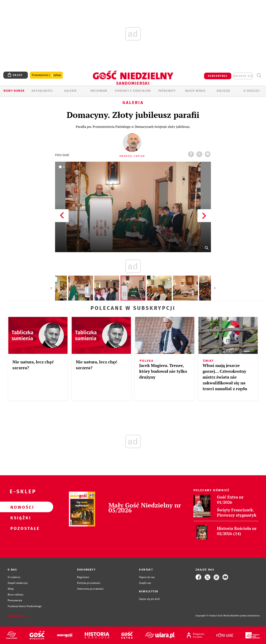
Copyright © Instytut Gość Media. (213, 616)
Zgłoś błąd (17, 616)
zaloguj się (243, 76)
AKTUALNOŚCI (42, 91)
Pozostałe (20, 528)
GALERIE (71, 91)
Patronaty (167, 91)
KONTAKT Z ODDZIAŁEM (133, 91)
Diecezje (224, 91)
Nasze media (195, 91)
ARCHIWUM (99, 91)
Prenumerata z (46, 75)
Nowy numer (14, 91)
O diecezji (252, 91)
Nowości (20, 507)
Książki (20, 518)
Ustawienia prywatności (90, 589)
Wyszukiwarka (259, 75)
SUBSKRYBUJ (218, 76)
